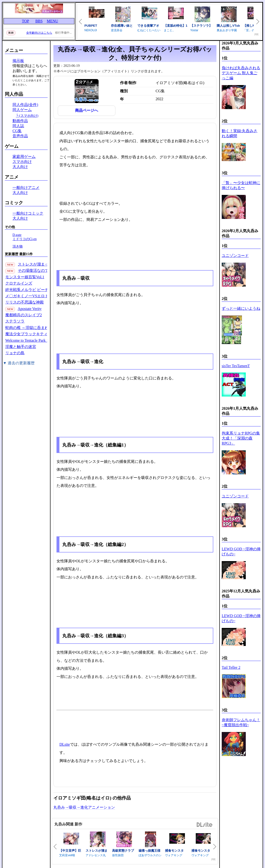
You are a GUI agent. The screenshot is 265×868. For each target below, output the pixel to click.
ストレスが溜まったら (37, 264)
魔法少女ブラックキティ (26, 334)
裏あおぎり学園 (227, 30)
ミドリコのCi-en (25, 239)
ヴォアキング (174, 855)
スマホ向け (22, 162)
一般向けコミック (28, 213)
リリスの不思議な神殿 (25, 302)
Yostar (194, 30)
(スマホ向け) (29, 116)
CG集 (17, 131)
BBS (39, 21)
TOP (25, 21)
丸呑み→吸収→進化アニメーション (84, 807)
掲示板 (18, 61)
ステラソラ (15, 321)
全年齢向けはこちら (39, 33)
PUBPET (91, 26)
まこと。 (170, 30)
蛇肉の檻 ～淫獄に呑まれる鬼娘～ (35, 328)
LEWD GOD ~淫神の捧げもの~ (241, 552)
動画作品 (20, 121)
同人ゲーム (22, 110)
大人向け (20, 167)
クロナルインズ (19, 283)
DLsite (65, 744)
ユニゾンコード (235, 256)
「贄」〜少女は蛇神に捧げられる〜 (241, 185)
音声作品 (20, 136)
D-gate (17, 235)
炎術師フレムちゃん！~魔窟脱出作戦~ (241, 722)
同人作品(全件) (25, 105)
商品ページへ (87, 110)
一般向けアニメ (26, 188)
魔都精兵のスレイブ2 (24, 315)
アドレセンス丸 (96, 855)
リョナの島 (15, 353)
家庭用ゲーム (24, 157)
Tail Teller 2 (231, 667)
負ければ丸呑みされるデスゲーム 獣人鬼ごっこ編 (241, 73)
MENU (52, 21)
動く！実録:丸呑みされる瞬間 (240, 133)
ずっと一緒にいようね (241, 308)
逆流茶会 (117, 30)
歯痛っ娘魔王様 (149, 851)
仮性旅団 (118, 855)
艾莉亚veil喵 (67, 855)
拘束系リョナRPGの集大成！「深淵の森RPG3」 (241, 438)
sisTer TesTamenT (236, 366)
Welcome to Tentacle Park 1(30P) (31, 340)
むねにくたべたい (149, 30)
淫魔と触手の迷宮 (21, 347)
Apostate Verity (30, 309)
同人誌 (18, 126)
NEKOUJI (91, 30)
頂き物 (18, 246)
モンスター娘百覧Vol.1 (25, 277)
